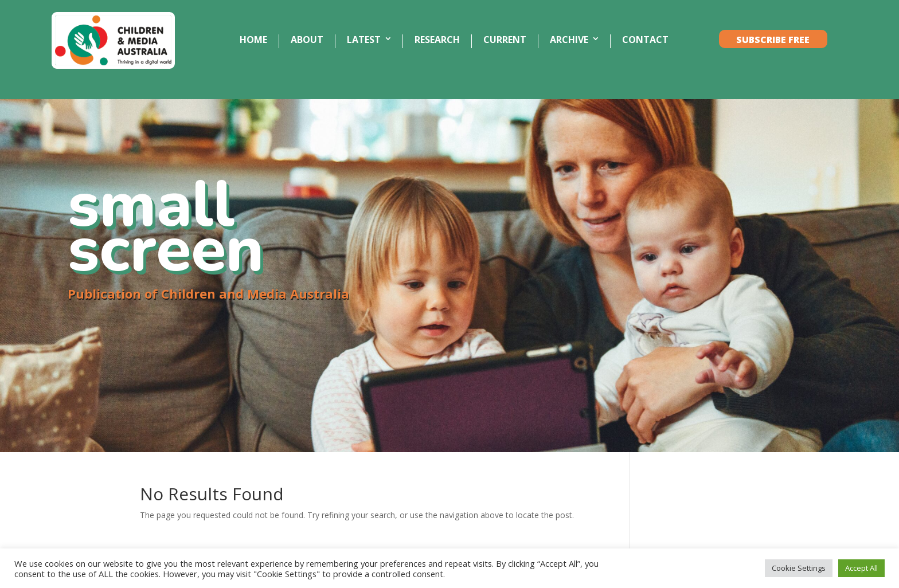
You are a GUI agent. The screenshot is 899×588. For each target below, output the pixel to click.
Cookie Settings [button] (799, 568)
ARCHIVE (569, 40)
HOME (253, 40)
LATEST (364, 40)
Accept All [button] (861, 568)
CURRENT (505, 40)
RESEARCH (437, 40)
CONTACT (645, 40)
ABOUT (307, 40)
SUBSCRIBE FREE (773, 40)
